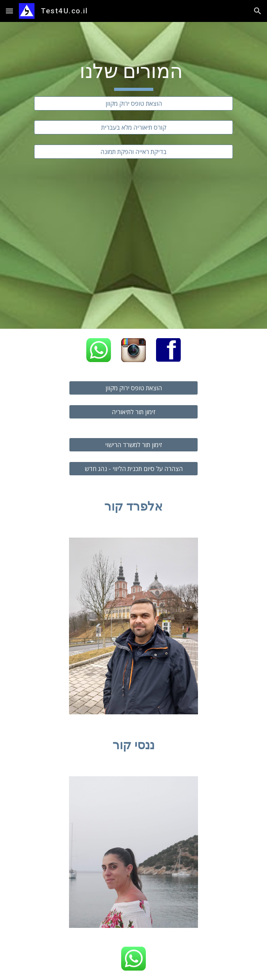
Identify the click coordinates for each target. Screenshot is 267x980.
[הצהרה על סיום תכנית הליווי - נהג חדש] (133, 469)
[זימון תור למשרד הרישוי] (133, 445)
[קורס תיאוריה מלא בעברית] (133, 127)
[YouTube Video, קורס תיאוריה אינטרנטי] (133, 238)
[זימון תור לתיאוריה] (133, 412)
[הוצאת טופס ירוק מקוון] (133, 103)
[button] (9, 11)
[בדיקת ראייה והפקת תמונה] (133, 152)
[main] (133, 75)
